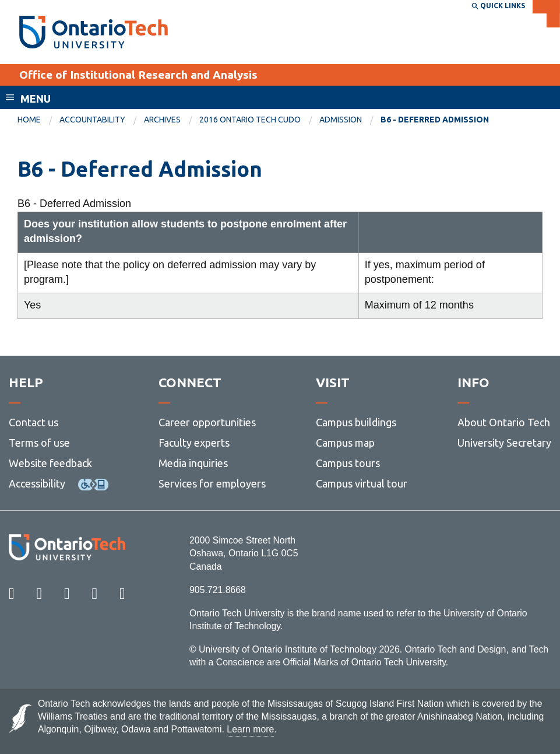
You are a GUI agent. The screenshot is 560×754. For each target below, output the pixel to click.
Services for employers (212, 483)
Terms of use (39, 443)
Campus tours (348, 463)
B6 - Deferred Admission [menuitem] (435, 120)
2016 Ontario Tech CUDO (250, 120)
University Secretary (504, 443)
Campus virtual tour (362, 483)
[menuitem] (38, 120)
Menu (36, 99)
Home (29, 120)
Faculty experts (194, 443)
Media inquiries (193, 463)
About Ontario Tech (504, 422)
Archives (162, 120)
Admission (341, 120)
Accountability (92, 120)
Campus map (345, 443)
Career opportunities (207, 422)
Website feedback (50, 463)
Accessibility (37, 483)
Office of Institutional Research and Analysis (138, 75)
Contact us (34, 422)
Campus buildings (356, 422)
